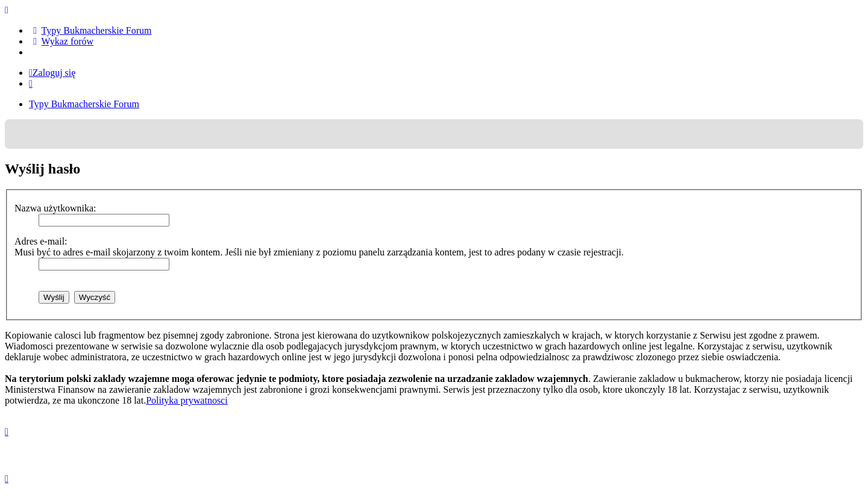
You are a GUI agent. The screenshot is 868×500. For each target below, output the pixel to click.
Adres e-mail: (41, 241)
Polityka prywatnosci (187, 400)
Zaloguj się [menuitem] (52, 73)
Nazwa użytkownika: (55, 208)
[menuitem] (90, 30)
